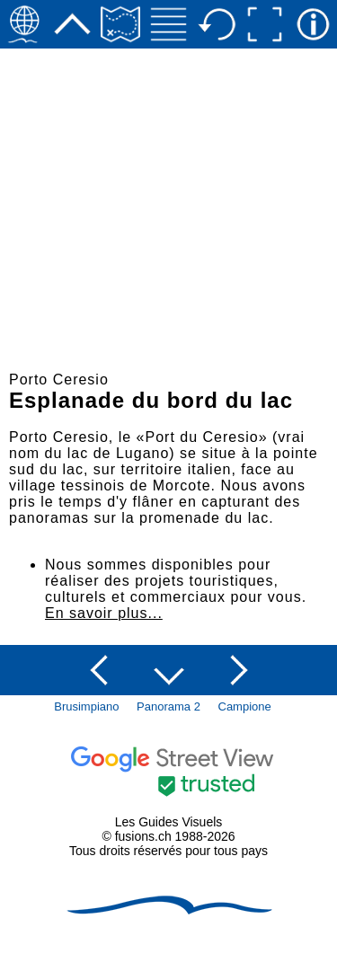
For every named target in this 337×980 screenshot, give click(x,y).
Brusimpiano (86, 706)
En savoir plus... (104, 613)
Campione (245, 706)
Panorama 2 (168, 706)
